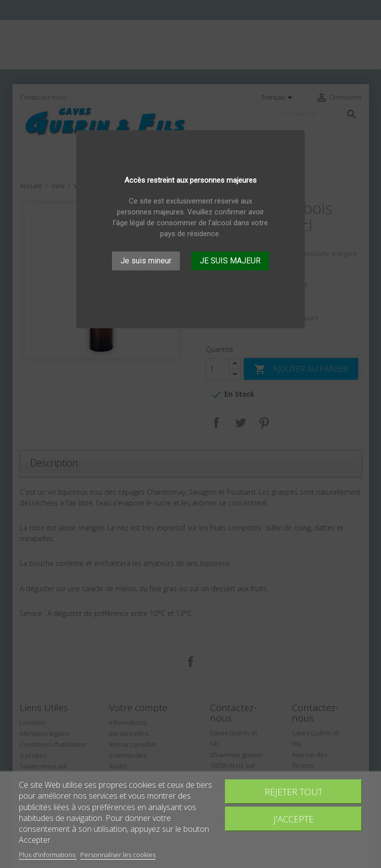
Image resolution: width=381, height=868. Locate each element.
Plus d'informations (48, 855)
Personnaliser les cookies (118, 855)
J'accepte (294, 819)
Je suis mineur (146, 261)
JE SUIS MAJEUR (230, 261)
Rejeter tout (294, 791)
